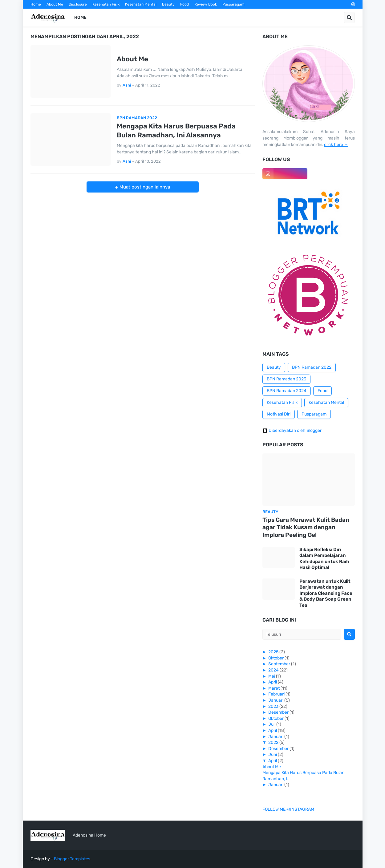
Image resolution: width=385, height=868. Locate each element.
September (279, 664)
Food (184, 4)
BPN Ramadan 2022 (312, 367)
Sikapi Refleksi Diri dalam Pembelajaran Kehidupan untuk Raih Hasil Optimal (324, 559)
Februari (276, 694)
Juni (273, 754)
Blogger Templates (72, 859)
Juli (272, 724)
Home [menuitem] (80, 17)
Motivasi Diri (279, 414)
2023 (273, 706)
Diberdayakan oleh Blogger (292, 431)
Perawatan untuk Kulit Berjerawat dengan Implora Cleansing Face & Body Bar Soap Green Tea (326, 593)
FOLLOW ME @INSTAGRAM (288, 809)
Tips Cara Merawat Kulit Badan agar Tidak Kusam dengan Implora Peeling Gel (306, 527)
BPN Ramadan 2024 (287, 391)
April (273, 682)
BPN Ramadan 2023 (286, 379)
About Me (55, 4)
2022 (273, 742)
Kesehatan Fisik (106, 4)
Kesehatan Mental (141, 4)
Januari (276, 700)
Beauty (168, 4)
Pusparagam (233, 4)
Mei (272, 676)
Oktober (276, 658)
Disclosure (78, 4)
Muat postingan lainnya (144, 187)
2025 (273, 652)
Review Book (206, 4)
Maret (274, 688)
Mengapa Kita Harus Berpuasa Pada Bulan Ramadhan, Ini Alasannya (176, 131)
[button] (349, 18)
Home (36, 4)
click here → (336, 145)
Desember (278, 712)
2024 (274, 670)
